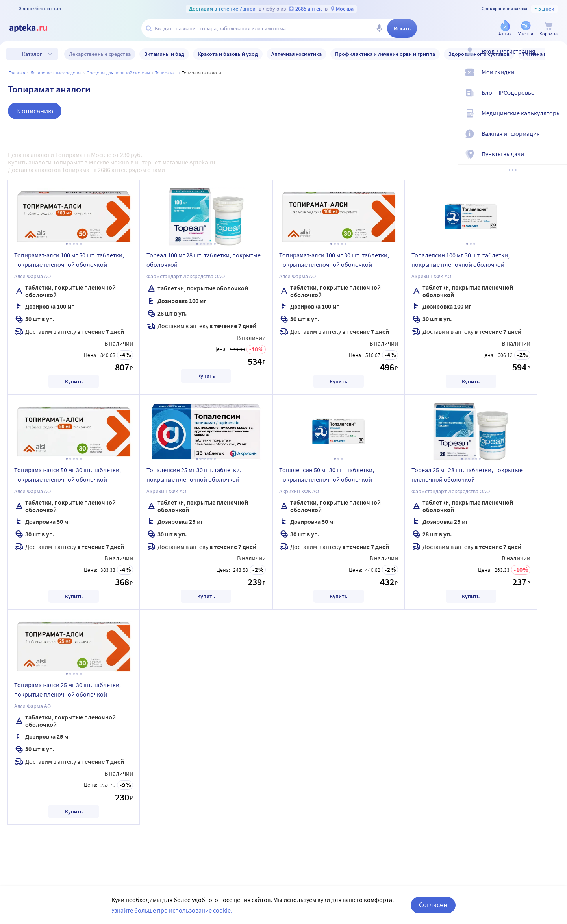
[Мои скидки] (556, 79)
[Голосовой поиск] (379, 28)
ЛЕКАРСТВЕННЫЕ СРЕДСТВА (56, 73)
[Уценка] (526, 29)
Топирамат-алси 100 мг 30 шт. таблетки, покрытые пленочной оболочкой (334, 260)
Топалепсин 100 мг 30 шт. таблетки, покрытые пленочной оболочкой (460, 260)
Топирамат (166, 73)
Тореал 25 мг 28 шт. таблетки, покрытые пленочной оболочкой (467, 475)
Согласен (433, 905)
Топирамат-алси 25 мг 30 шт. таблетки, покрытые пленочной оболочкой (68, 689)
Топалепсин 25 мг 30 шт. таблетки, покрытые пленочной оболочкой (194, 475)
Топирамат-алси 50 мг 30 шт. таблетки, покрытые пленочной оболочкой (68, 475)
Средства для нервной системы (118, 73)
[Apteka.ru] (35, 28)
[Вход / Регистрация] (556, 58)
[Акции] (505, 29)
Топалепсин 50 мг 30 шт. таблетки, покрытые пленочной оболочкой (327, 475)
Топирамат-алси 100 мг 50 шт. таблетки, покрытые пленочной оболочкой (69, 260)
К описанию (35, 111)
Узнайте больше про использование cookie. (172, 910)
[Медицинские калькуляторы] (556, 120)
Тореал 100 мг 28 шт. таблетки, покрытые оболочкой (204, 260)
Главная (17, 73)
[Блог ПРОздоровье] (556, 99)
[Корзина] (548, 29)
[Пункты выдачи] (556, 161)
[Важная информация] (556, 140)
